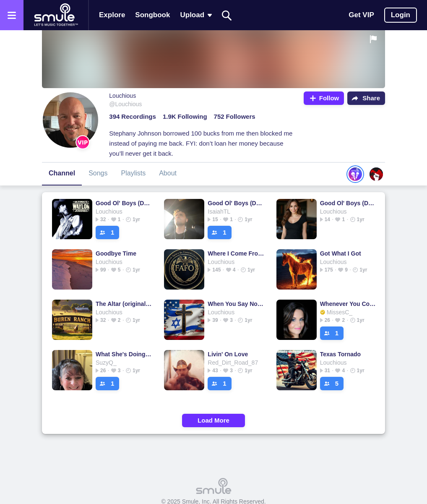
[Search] (227, 15)
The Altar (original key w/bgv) (124, 304)
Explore (112, 15)
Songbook (152, 15)
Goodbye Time (116, 253)
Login (401, 15)
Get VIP (361, 15)
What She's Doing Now (124, 354)
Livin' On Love (228, 354)
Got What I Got (341, 253)
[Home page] (56, 15)
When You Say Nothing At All (236, 304)
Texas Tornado (341, 354)
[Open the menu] (12, 15)
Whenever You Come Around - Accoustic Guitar (348, 304)
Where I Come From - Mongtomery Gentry (236, 253)
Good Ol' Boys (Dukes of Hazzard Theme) (124, 203)
